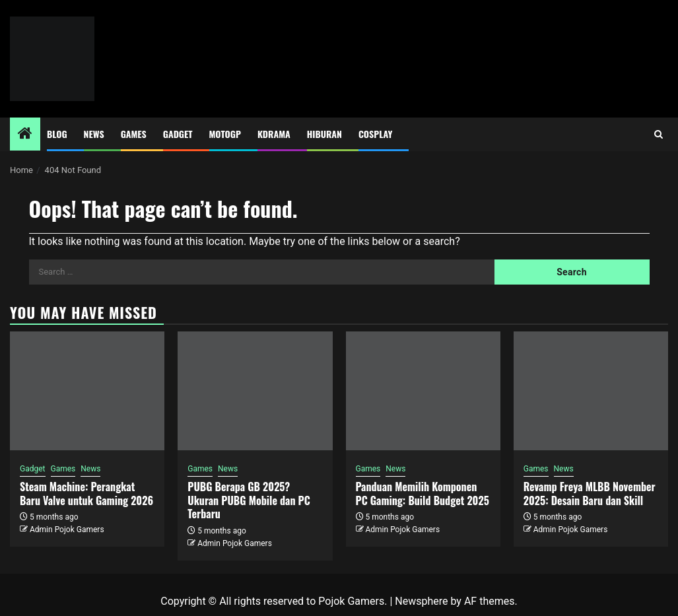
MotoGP (225, 134)
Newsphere (421, 601)
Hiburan (324, 134)
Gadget (178, 134)
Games (134, 134)
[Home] (25, 135)
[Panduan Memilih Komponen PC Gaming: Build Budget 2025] (423, 391)
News (94, 134)
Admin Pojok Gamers (67, 530)
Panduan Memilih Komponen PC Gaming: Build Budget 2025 (423, 494)
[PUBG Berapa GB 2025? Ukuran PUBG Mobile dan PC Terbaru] (255, 391)
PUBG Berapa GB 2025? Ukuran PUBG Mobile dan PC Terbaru (249, 500)
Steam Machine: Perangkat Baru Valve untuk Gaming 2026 (86, 494)
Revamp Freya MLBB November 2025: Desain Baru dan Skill (590, 494)
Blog (57, 134)
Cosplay (375, 134)
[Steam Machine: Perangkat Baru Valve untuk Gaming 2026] (87, 391)
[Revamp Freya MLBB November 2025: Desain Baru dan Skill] (591, 391)
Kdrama (274, 134)
